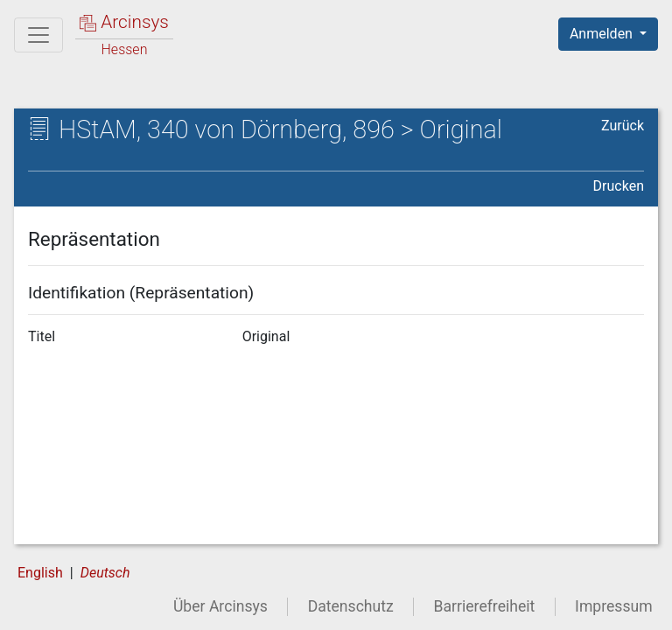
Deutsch (105, 573)
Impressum (614, 606)
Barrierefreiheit (485, 606)
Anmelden (603, 34)
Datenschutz (351, 606)
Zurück (623, 126)
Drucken (619, 186)
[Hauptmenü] (38, 35)
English (40, 573)
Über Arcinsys (220, 606)
